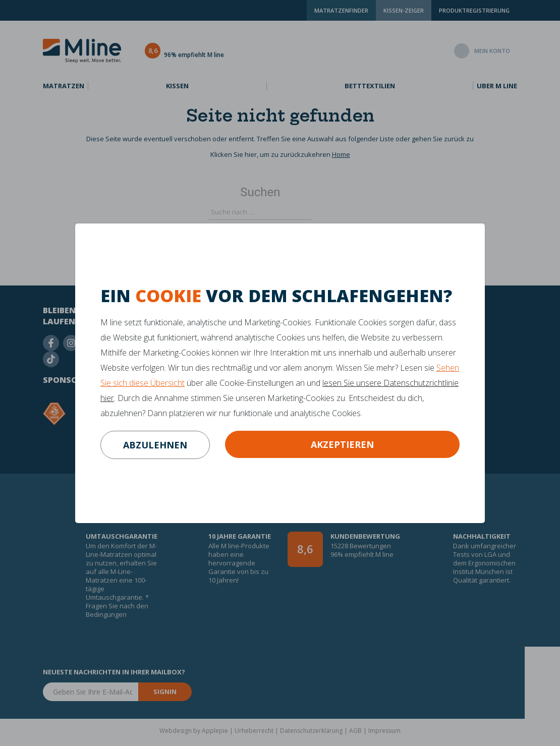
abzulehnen (155, 445)
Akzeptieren (342, 444)
